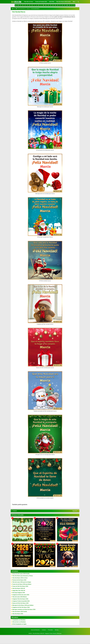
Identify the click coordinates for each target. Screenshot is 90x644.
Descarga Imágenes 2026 (19, 593)
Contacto (44, 630)
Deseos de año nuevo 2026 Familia (21, 574)
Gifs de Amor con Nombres (19, 622)
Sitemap (57, 630)
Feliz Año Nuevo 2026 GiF (19, 588)
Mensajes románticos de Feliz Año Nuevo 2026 (24, 609)
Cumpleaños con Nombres (19, 620)
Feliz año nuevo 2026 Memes (20, 597)
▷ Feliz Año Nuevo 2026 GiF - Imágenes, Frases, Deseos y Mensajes (47, 633)
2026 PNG (52, 2)
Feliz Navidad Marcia (19, 12)
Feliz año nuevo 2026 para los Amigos (22, 582)
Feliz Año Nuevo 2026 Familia (20, 611)
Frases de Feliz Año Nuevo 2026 (20, 586)
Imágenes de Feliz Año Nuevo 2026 (21, 607)
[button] (16, 5)
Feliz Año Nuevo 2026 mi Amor (20, 578)
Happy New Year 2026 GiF (19, 590)
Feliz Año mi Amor (29, 2)
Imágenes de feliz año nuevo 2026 (21, 595)
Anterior (15, 511)
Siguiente (75, 511)
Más (75, 2)
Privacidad (50, 630)
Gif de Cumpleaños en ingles (19, 624)
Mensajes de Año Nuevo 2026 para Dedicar (23, 605)
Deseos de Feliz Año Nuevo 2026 (20, 603)
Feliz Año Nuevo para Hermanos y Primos (23, 576)
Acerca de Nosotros (35, 630)
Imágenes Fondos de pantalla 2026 (21, 601)
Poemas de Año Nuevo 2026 (19, 580)
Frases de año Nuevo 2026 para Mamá (22, 584)
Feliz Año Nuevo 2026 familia (63, 2)
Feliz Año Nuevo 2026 (18, 614)
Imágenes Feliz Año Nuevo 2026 (20, 599)
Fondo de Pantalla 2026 (41, 2)
